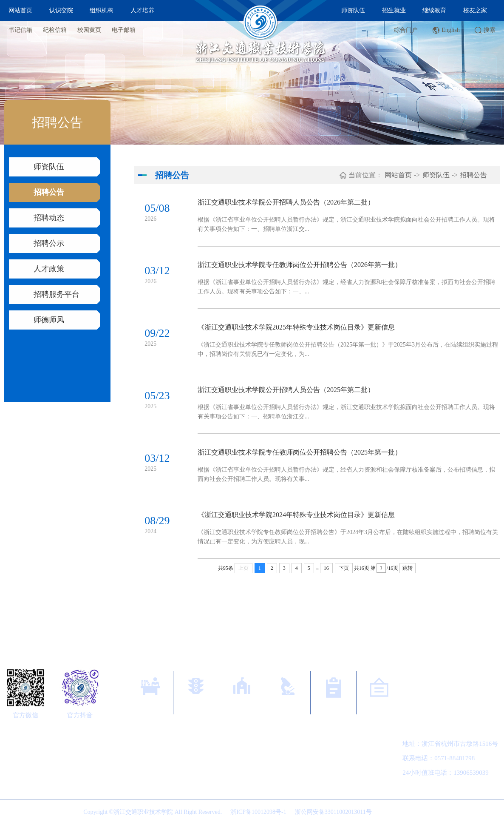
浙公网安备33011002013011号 (333, 820)
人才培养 (142, 10)
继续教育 (434, 10)
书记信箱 (20, 30)
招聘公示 (49, 243)
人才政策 (49, 269)
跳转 (408, 576)
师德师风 (49, 320)
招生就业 (394, 10)
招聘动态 (49, 218)
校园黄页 (89, 30)
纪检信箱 (55, 30)
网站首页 (20, 10)
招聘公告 (49, 192)
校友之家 (475, 10)
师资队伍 (353, 10)
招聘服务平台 (57, 294)
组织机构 (102, 10)
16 (326, 576)
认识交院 (61, 10)
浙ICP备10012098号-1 (258, 820)
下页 (344, 576)
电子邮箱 (124, 30)
